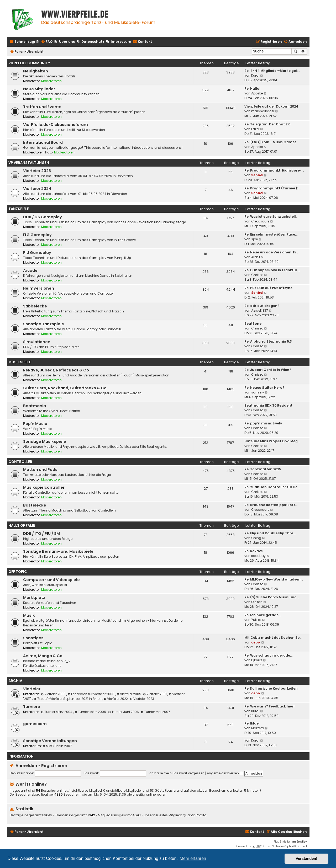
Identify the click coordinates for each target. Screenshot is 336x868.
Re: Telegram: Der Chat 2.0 (267, 124)
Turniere (32, 707)
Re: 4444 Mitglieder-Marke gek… (272, 71)
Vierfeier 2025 (37, 171)
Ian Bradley (299, 842)
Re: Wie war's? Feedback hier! (269, 706)
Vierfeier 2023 (142, 699)
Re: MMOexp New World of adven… (274, 579)
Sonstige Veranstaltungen (50, 741)
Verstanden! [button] (307, 859)
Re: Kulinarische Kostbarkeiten (271, 688)
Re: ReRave (254, 551)
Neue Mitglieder (39, 89)
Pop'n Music (35, 424)
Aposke (257, 93)
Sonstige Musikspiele (45, 441)
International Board (43, 142)
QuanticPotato (195, 815)
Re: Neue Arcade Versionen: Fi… (271, 252)
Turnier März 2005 (91, 712)
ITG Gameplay (37, 235)
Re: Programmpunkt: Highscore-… (274, 170)
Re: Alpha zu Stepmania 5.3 (268, 341)
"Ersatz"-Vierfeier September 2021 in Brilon (68, 699)
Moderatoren (51, 81)
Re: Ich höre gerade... (263, 615)
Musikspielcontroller (44, 487)
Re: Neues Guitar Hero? (264, 388)
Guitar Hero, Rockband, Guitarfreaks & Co (65, 388)
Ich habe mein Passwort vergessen (177, 773)
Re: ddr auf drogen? (262, 306)
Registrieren (54, 766)
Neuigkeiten (36, 71)
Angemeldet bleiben (225, 773)
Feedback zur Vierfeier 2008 (91, 694)
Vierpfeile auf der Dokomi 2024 (271, 106)
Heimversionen (39, 288)
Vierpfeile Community (29, 63)
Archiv (15, 681)
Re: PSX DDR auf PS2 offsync (268, 288)
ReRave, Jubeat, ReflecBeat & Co (56, 370)
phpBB (256, 846)
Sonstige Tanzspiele (44, 324)
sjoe (254, 239)
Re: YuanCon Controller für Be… (272, 487)
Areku (256, 257)
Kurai (255, 75)
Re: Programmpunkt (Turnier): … (273, 188)
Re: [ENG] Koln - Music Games (270, 142)
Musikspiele (20, 362)
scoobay (258, 556)
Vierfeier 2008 (54, 694)
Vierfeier (32, 689)
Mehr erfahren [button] (193, 858)
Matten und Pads (40, 470)
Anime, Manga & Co (43, 656)
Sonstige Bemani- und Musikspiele (58, 551)
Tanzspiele (19, 209)
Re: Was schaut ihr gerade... (268, 655)
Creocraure (260, 221)
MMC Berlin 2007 (57, 746)
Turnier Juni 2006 (124, 712)
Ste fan (257, 602)
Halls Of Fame (22, 526)
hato (49, 152)
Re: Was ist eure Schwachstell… (271, 217)
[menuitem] (47, 42)
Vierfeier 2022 (116, 699)
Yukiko (256, 620)
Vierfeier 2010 (156, 694)
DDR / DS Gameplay (43, 217)
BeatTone (253, 324)
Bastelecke (35, 505)
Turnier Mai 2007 (156, 712)
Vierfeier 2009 (129, 694)
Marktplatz (34, 598)
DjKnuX (257, 660)
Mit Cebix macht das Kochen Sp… (273, 638)
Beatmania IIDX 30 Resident (268, 405)
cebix (256, 642)
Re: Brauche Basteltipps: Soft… (271, 505)
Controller (20, 462)
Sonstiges (33, 638)
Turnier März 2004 (57, 712)
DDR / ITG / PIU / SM (41, 534)
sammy (258, 392)
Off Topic (18, 572)
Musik (29, 615)
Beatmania (35, 406)
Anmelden (26, 766)
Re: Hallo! (252, 89)
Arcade (30, 270)
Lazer (255, 129)
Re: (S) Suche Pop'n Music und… (272, 597)
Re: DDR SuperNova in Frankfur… (272, 270)
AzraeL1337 (260, 310)
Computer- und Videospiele (51, 580)
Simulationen (37, 342)
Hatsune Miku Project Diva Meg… (272, 441)
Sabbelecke (35, 306)
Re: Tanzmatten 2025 (263, 469)
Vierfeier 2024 (37, 189)
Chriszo (257, 275)
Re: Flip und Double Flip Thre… (270, 533)
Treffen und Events (42, 107)
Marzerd (258, 728)
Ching (256, 538)
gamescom (35, 724)
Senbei (257, 175)
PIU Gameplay (37, 253)
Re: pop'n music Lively (263, 423)
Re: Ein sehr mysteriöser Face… (271, 234)
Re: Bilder (252, 723)
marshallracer (263, 111)
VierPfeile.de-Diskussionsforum (56, 125)
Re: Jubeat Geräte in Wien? (268, 370)
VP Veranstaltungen (29, 163)
